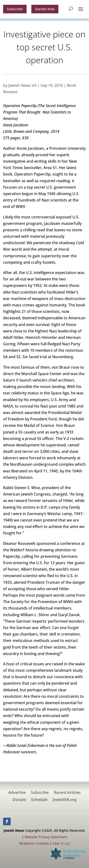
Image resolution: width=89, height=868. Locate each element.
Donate (19, 800)
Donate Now (45, 9)
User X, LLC (61, 843)
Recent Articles (67, 793)
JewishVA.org (65, 800)
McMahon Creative (34, 843)
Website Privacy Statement (46, 837)
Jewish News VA (22, 85)
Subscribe (15, 9)
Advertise (17, 793)
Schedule (39, 800)
